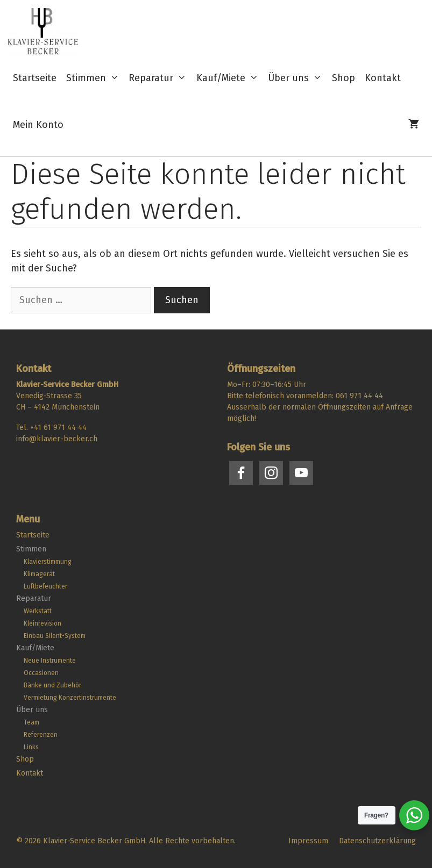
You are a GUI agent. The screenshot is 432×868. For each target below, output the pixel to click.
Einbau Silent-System (55, 636)
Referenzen (41, 735)
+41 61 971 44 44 (58, 428)
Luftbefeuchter (45, 586)
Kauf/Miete (230, 78)
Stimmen (95, 78)
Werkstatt (38, 611)
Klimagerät (39, 574)
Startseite (35, 78)
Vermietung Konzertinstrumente (70, 698)
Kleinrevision (43, 623)
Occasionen (41, 673)
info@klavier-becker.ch (57, 439)
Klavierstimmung (48, 562)
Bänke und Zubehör (52, 685)
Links (31, 747)
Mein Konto (38, 125)
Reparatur (160, 78)
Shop (344, 78)
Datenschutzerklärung (377, 841)
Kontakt (383, 78)
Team (31, 722)
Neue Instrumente (50, 661)
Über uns (297, 78)
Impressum (308, 841)
